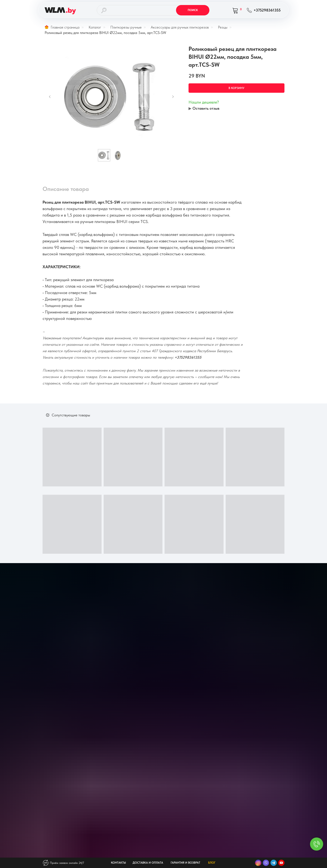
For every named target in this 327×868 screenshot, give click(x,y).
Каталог (95, 27)
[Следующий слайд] (173, 97)
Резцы (223, 27)
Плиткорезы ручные (126, 27)
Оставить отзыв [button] (206, 108)
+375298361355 (188, 357)
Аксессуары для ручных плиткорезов (180, 27)
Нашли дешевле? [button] (204, 102)
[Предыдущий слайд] (50, 97)
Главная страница (62, 27)
